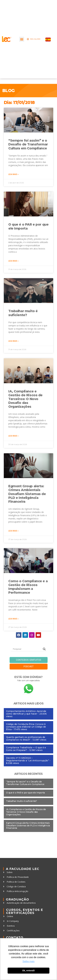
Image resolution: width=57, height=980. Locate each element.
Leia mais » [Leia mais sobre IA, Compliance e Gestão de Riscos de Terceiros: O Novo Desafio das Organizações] (13, 436)
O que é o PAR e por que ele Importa (25, 793)
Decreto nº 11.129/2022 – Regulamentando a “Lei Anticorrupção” (28, 759)
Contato (15, 937)
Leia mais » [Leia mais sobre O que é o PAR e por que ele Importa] (13, 261)
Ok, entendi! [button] (28, 971)
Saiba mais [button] (28, 961)
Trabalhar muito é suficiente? (23, 313)
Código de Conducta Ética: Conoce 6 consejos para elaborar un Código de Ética (26, 727)
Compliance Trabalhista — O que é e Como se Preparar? (26, 749)
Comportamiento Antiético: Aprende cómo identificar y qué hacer (26, 712)
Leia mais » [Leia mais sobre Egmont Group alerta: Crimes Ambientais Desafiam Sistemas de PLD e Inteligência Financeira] (13, 531)
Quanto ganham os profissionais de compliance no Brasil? (26, 738)
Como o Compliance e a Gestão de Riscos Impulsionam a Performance (28, 587)
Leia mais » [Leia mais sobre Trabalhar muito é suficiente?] (13, 341)
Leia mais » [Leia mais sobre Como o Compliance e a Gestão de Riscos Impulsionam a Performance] (13, 619)
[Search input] (27, 649)
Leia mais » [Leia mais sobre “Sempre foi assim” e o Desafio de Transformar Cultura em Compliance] (13, 174)
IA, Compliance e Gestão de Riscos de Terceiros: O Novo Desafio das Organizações (25, 399)
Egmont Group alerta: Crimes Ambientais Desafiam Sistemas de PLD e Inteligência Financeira (27, 494)
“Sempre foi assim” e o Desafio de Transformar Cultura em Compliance (28, 144)
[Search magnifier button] (44, 649)
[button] (22, 39)
